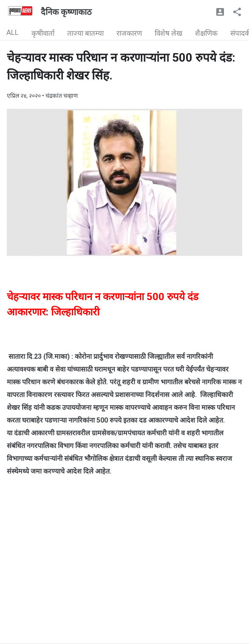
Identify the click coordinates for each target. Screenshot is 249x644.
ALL (13, 32)
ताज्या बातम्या (85, 33)
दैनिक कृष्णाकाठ (66, 12)
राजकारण (129, 33)
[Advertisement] (124, 584)
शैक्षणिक (206, 33)
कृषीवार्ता (43, 33)
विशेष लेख (168, 33)
